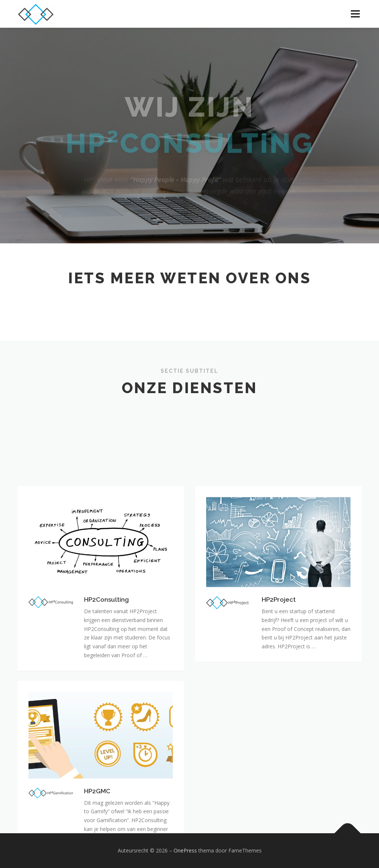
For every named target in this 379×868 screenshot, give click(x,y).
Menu (355, 14)
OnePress (185, 850)
